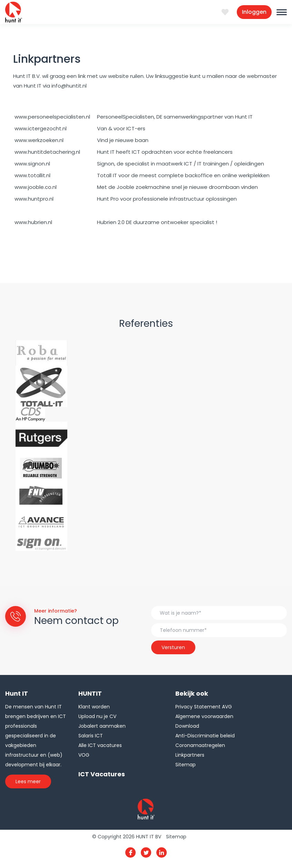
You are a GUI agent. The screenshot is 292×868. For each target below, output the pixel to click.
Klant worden (94, 707)
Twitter (146, 852)
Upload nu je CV (97, 716)
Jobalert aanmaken (102, 726)
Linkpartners (190, 755)
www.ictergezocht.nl (41, 128)
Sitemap (186, 765)
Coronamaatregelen (200, 745)
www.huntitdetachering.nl (47, 152)
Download (187, 726)
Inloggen (254, 12)
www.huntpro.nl (34, 199)
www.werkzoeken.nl (39, 140)
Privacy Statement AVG (204, 707)
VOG (84, 755)
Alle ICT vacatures (100, 745)
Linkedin (162, 852)
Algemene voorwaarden (204, 716)
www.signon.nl (32, 164)
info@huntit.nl (69, 86)
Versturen (173, 647)
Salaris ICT (91, 736)
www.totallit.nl (32, 175)
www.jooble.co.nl (36, 187)
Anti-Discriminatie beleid (205, 736)
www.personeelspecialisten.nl (52, 117)
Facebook (130, 852)
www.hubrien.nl (33, 222)
